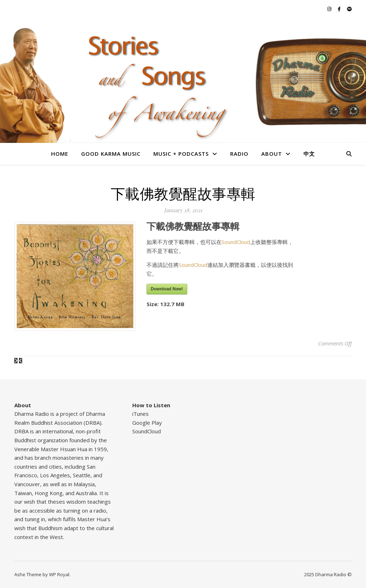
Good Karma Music (111, 154)
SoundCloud (236, 242)
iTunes (140, 414)
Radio (239, 154)
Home (60, 154)
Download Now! (167, 289)
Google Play (147, 423)
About (272, 154)
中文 (309, 154)
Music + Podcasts (181, 154)
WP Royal (59, 574)
